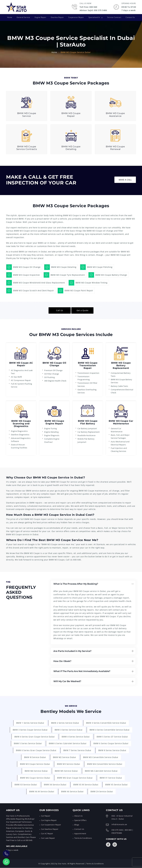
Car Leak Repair (48, 838)
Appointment (80, 834)
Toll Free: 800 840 (88, 7)
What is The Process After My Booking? (76, 584)
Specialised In (94, 17)
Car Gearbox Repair (50, 829)
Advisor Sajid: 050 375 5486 (93, 10)
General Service (23, 17)
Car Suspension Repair (51, 825)
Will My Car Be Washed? (67, 681)
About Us (78, 816)
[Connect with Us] (108, 845)
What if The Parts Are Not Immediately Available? (82, 671)
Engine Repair (40, 17)
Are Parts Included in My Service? (72, 651)
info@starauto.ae (119, 825)
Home (9, 17)
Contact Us (131, 17)
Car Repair (46, 816)
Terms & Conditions (83, 838)
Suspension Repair (76, 17)
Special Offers (80, 820)
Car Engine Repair (49, 820)
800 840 (77, 560)
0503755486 (117, 833)
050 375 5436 (117, 830)
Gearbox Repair (57, 17)
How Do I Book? (62, 661)
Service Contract (114, 17)
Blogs (77, 825)
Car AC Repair (47, 834)
